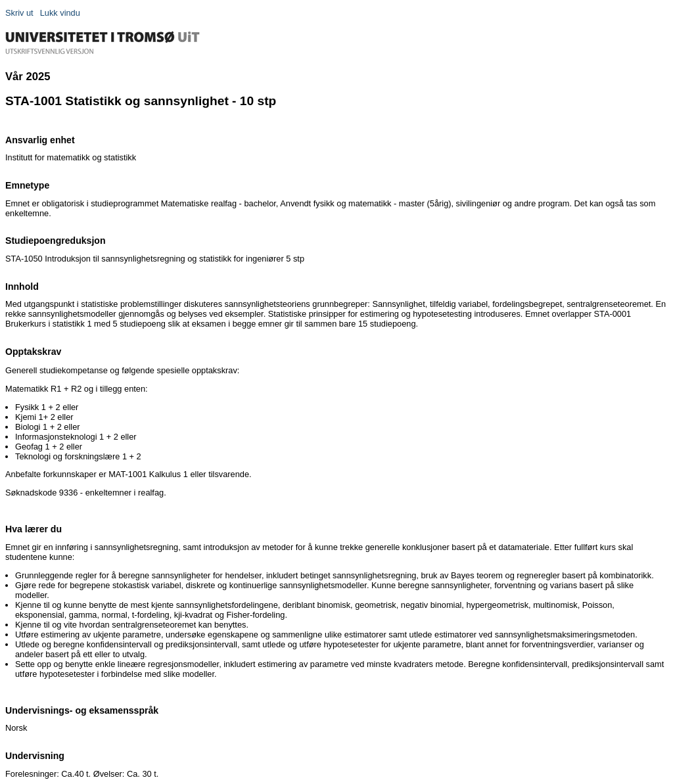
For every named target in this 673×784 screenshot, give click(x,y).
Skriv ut (19, 13)
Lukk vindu (60, 13)
